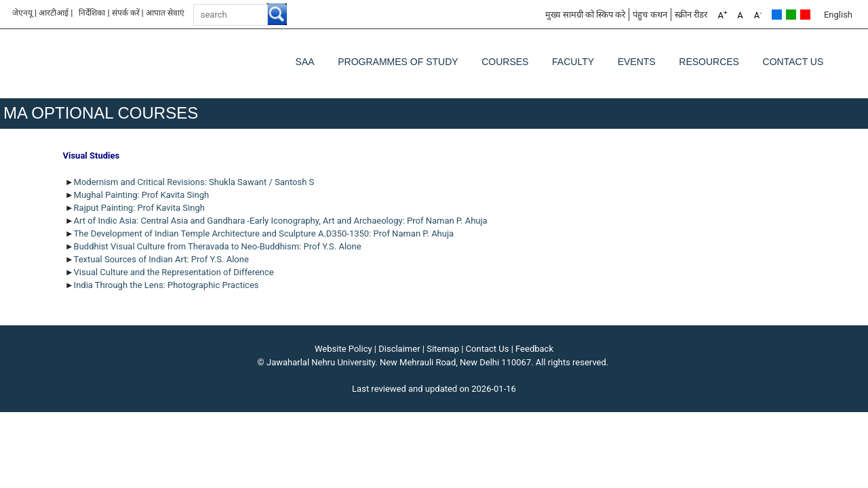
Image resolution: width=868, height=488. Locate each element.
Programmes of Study (398, 62)
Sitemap (443, 349)
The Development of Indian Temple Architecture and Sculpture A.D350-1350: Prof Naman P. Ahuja (264, 233)
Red (805, 15)
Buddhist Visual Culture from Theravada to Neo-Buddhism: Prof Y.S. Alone (218, 246)
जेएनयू (22, 13)
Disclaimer (399, 349)
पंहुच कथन (650, 15)
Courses (505, 62)
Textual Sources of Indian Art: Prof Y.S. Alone (161, 259)
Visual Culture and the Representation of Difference (174, 272)
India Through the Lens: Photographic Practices (166, 285)
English (838, 15)
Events (637, 62)
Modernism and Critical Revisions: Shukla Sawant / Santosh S (195, 182)
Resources (709, 62)
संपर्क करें (126, 13)
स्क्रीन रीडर (691, 15)
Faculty (573, 62)
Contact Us (793, 62)
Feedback (534, 349)
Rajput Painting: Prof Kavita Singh (139, 208)
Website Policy (343, 349)
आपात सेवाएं (165, 13)
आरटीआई (54, 13)
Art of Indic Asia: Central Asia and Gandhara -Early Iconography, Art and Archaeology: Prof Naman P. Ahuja (282, 221)
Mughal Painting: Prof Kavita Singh (142, 195)
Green (791, 15)
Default (777, 15)
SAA (305, 62)
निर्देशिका (92, 13)
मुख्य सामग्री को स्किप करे (586, 15)
